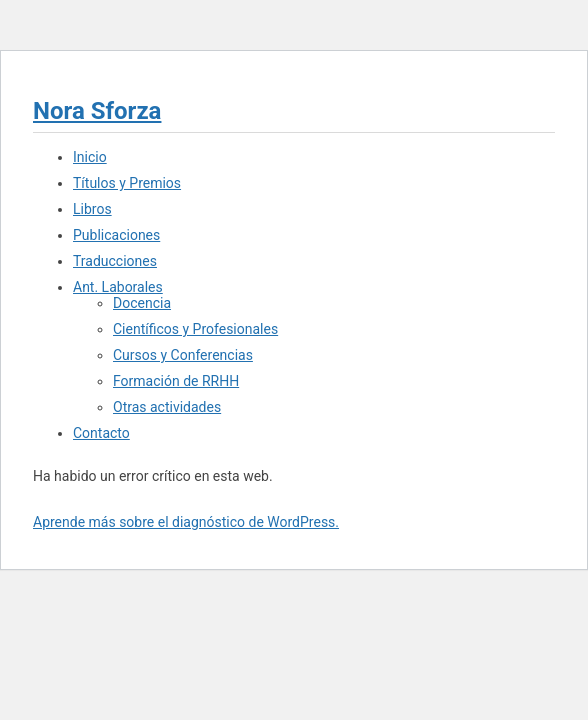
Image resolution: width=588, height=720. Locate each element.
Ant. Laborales (118, 287)
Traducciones (115, 261)
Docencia (142, 303)
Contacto (101, 433)
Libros (92, 209)
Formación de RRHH (176, 381)
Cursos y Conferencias (183, 355)
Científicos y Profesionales (195, 329)
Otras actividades (167, 407)
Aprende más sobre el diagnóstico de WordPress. (186, 522)
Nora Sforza (97, 111)
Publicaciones (116, 235)
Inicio (90, 157)
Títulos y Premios (127, 183)
